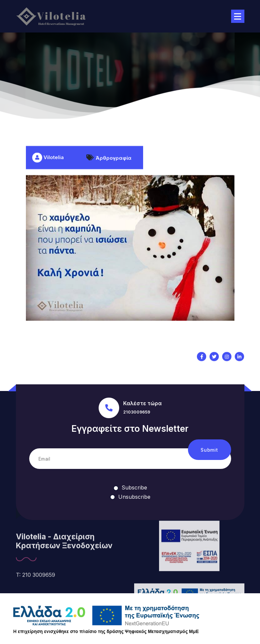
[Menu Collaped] (238, 16)
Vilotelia (48, 170)
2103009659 (137, 412)
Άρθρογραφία (114, 171)
